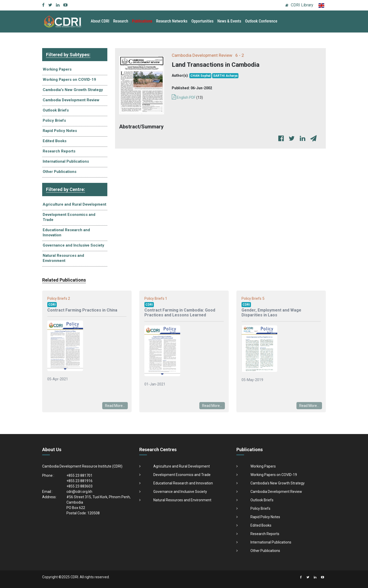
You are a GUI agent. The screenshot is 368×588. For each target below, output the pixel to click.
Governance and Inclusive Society (73, 245)
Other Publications (60, 172)
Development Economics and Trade (69, 217)
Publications (142, 21)
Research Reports (59, 151)
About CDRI (100, 21)
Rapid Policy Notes (60, 131)
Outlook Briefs (56, 110)
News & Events (229, 21)
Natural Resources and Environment (63, 258)
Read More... (115, 406)
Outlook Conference (261, 21)
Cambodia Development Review (71, 100)
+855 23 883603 (79, 486)
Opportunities (203, 21)
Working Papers (57, 69)
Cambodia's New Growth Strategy (73, 90)
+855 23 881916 (79, 481)
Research (121, 21)
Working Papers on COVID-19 (69, 80)
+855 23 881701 (79, 475)
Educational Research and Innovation (66, 232)
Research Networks (172, 21)
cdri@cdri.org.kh (79, 492)
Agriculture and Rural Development (74, 204)
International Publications (66, 161)
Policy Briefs (54, 120)
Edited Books (55, 141)
